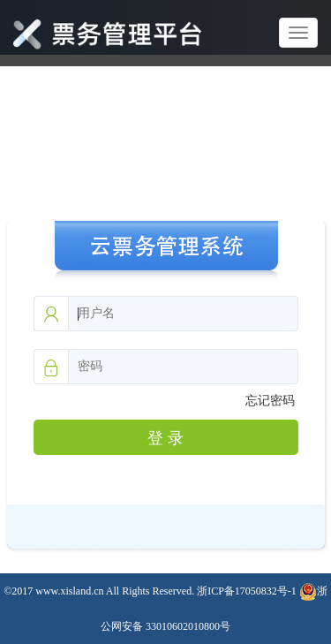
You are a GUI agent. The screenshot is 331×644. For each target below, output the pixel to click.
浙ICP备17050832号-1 (247, 591)
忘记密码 (270, 401)
